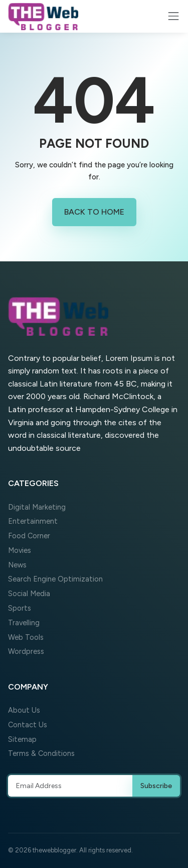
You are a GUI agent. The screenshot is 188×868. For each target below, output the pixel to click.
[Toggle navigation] (173, 16)
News (17, 565)
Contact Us (28, 725)
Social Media (29, 594)
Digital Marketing (37, 507)
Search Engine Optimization (55, 579)
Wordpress (26, 651)
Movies (20, 550)
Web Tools (26, 637)
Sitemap (22, 739)
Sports (20, 608)
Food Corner (29, 536)
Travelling (24, 623)
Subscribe (156, 786)
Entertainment (33, 521)
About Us (24, 710)
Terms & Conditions (41, 753)
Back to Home (94, 212)
